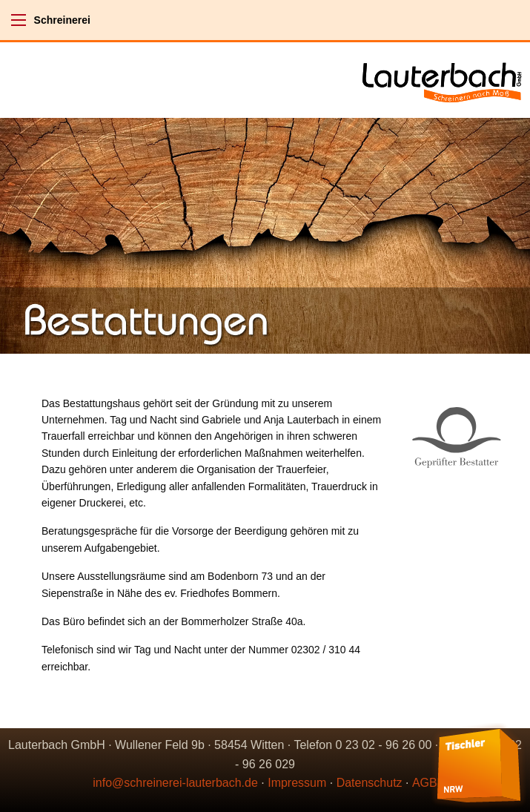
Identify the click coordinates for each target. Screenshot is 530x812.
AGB (425, 783)
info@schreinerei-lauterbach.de (175, 783)
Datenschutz (370, 783)
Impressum (297, 783)
